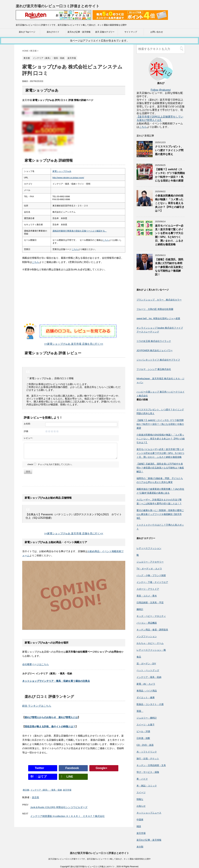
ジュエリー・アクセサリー (150, 562)
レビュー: (28, 438)
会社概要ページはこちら (36, 664)
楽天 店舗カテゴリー (105, 32)
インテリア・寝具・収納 (149, 677)
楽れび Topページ (27, 32)
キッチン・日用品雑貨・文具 (151, 765)
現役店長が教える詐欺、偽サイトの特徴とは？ (50, 726)
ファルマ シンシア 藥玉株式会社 (154, 369)
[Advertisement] (74, 300)
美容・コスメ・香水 (147, 596)
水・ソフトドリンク (147, 752)
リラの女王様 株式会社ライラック (154, 341)
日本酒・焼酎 (143, 738)
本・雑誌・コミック (147, 786)
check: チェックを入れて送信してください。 (50, 464)
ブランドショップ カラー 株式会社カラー (159, 300)
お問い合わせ (157, 32)
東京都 (26, 790)
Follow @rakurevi (161, 90)
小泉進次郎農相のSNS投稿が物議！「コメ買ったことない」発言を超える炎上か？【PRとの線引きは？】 (170, 203)
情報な (140, 799)
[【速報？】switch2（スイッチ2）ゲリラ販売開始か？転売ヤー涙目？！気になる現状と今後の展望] (145, 178)
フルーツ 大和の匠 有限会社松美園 (155, 309)
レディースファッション (149, 548)
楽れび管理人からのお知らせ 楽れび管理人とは (51, 717)
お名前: (27, 424)
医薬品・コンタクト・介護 (150, 704)
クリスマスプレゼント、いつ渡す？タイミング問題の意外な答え (169, 150)
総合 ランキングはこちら (37, 706)
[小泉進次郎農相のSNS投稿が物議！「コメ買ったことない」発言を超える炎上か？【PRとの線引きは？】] (145, 205)
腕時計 (140, 609)
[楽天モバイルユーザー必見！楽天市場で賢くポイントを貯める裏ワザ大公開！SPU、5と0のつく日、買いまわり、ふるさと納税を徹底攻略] (145, 235)
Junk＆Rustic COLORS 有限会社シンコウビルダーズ (59, 807)
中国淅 (140, 820)
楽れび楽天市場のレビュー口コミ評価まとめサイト (58, 6)
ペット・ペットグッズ (148, 670)
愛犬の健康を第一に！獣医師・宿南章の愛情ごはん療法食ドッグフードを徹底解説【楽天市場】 (160, 514)
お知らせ (141, 806)
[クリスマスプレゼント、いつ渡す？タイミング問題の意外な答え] (145, 156)
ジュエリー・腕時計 (147, 718)
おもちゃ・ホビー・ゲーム (150, 643)
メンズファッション (147, 636)
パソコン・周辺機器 (147, 623)
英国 (140, 711)
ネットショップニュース (149, 813)
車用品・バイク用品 (147, 691)
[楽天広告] (53, 18)
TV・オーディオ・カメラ (149, 569)
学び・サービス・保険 (148, 772)
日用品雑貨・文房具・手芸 (150, 603)
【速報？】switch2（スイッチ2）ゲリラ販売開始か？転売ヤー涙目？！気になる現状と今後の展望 (170, 175)
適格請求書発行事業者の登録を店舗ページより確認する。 (80, 231)
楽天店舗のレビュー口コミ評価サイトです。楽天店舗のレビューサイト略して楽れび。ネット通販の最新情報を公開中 (99, 859)
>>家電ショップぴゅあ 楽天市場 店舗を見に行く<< (74, 344)
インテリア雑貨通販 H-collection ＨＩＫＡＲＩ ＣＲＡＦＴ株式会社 (67, 816)
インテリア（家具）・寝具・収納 (46, 790)
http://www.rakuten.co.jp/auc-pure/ (68, 178)
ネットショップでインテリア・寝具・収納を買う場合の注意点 (56, 681)
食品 (139, 657)
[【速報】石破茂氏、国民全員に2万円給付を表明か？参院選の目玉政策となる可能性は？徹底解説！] (145, 268)
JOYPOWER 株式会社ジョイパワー (155, 350)
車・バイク (142, 779)
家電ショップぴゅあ (62, 171)
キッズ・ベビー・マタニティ (151, 616)
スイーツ (141, 792)
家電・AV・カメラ (146, 684)
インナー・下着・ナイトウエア (152, 582)
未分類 (140, 847)
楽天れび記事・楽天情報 (79, 32)
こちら (106, 240)
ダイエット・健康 (146, 697)
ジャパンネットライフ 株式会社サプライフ (158, 360)
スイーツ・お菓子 (146, 725)
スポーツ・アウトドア (148, 589)
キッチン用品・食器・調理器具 (152, 630)
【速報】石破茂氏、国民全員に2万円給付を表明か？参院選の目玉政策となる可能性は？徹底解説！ (169, 267)
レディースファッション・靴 (151, 650)
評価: (26, 431)
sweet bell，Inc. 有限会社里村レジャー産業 (158, 318)
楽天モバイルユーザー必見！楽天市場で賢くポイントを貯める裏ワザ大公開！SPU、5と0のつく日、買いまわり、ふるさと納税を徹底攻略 (160, 453)
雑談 (139, 826)
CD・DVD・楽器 (145, 745)
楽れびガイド (53, 32)
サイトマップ (131, 32)
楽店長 (36, 797)
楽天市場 (67, 790)
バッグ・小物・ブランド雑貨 (151, 575)
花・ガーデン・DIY (146, 664)
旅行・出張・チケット (148, 759)
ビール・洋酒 (143, 731)
